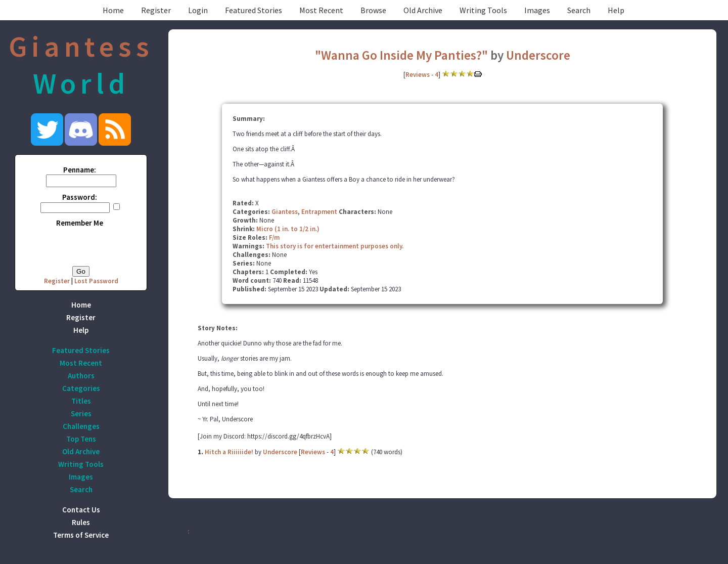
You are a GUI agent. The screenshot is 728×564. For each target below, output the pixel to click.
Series (81, 414)
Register (156, 10)
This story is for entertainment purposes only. (335, 246)
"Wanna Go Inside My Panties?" (401, 55)
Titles (81, 401)
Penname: (80, 170)
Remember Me (80, 223)
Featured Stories (254, 10)
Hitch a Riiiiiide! (229, 452)
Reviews (418, 75)
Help (616, 10)
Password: (80, 197)
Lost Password (96, 281)
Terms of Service (81, 535)
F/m (274, 237)
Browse (373, 10)
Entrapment (319, 212)
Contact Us (81, 510)
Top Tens (81, 439)
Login (198, 10)
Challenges (81, 426)
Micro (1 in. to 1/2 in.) (288, 229)
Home (113, 10)
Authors (81, 376)
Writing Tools (483, 10)
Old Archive (423, 10)
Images (537, 10)
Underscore (538, 55)
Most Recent (321, 10)
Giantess (285, 212)
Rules (81, 522)
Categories (81, 388)
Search (579, 10)
